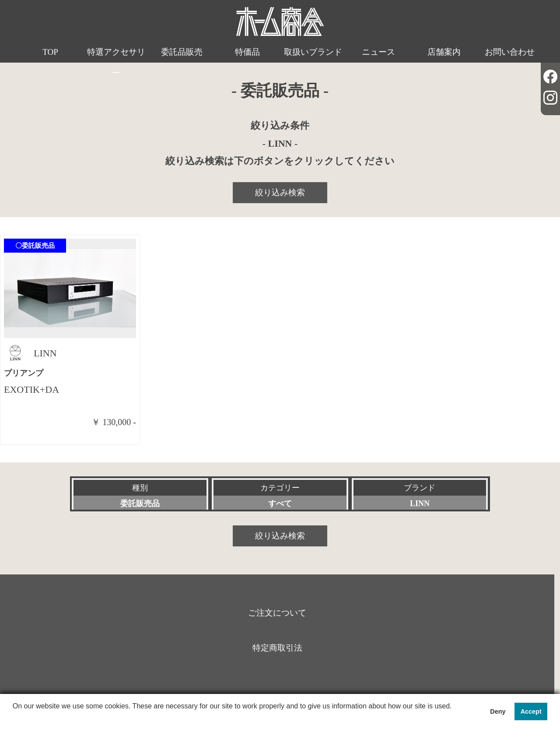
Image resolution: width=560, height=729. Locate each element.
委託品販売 (182, 52)
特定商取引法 (277, 648)
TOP (50, 52)
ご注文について (277, 613)
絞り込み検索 (280, 192)
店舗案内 (444, 52)
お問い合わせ (510, 52)
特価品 (247, 52)
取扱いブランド (313, 52)
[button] (14, 718)
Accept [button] (531, 711)
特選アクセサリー (116, 62)
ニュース (378, 52)
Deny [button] (498, 711)
